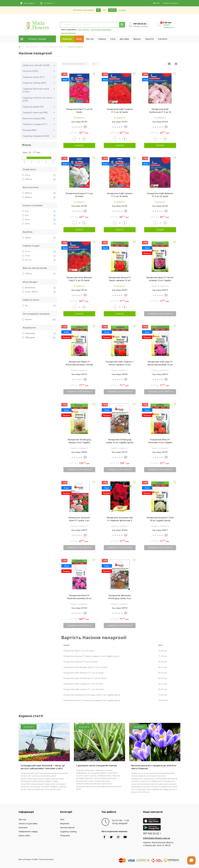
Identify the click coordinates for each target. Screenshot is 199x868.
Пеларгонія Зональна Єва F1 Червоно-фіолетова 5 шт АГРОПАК (120, 520)
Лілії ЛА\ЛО (84, 29)
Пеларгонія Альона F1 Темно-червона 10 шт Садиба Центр (120, 280)
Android (112, 10)
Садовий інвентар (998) (35, 112)
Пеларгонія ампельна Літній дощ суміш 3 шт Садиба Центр (120, 598)
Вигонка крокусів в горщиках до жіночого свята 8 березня (154, 767)
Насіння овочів (67, 827)
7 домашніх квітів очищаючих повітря (96, 765)
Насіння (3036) (30, 71)
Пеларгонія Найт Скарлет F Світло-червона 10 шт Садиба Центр (120, 365)
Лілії (62, 819)
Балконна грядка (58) (34, 118)
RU (158, 3)
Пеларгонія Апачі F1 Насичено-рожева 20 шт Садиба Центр (79, 598)
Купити (79, 145)
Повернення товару (28, 831)
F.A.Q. (113, 39)
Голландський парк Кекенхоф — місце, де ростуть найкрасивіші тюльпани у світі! (43, 767)
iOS (98, 10)
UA (154, 3)
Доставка (124, 39)
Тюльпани (65, 835)
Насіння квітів (31, 47)
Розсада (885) (30, 130)
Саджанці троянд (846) (34, 83)
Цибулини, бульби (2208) (36, 65)
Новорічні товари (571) (35, 124)
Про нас (90, 39)
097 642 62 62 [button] (152, 833)
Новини (102, 39)
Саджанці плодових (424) (36, 136)
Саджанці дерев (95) (33, 107)
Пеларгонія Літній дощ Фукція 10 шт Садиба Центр (79, 442)
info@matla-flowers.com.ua (157, 838)
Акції (79, 39)
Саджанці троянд (68, 831)
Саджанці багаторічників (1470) (36, 90)
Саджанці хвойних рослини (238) (37, 99)
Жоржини (65, 823)
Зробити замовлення (168, 26)
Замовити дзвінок (141, 26)
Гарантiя (149, 39)
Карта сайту (24, 835)
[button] (28, 3)
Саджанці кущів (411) (34, 77)
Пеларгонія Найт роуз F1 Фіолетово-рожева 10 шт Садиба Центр (160, 365)
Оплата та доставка (28, 823)
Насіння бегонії (68, 33)
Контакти (163, 39)
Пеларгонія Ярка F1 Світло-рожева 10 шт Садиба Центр (160, 280)
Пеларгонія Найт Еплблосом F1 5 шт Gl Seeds (160, 112)
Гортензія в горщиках (101, 29)
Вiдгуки (137, 39)
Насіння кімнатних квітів (52, 47)
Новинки (67, 39)
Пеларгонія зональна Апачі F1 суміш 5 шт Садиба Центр (79, 520)
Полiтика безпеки (46, 859)
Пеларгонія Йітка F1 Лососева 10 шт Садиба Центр (160, 442)
